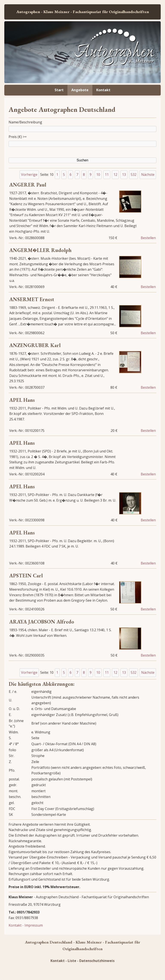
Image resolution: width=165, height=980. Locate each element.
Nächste (148, 174)
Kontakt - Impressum (26, 925)
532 (134, 174)
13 (124, 174)
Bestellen (148, 238)
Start (59, 90)
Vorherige (29, 174)
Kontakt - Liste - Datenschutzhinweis (82, 961)
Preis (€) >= (18, 137)
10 (98, 174)
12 (115, 174)
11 (107, 174)
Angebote (80, 90)
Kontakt (103, 90)
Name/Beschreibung (25, 122)
